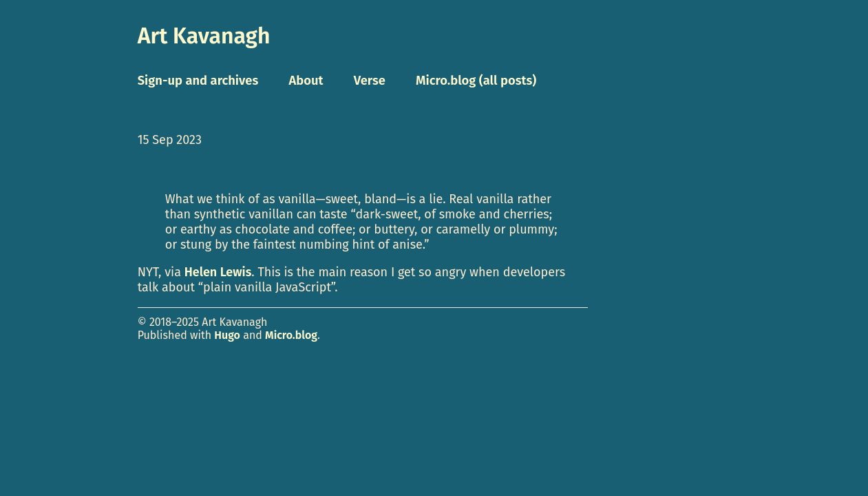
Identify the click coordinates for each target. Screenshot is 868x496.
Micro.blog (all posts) (476, 81)
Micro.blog (291, 335)
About (306, 81)
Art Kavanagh (204, 36)
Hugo (227, 335)
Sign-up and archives (198, 81)
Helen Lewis (218, 272)
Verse (370, 81)
